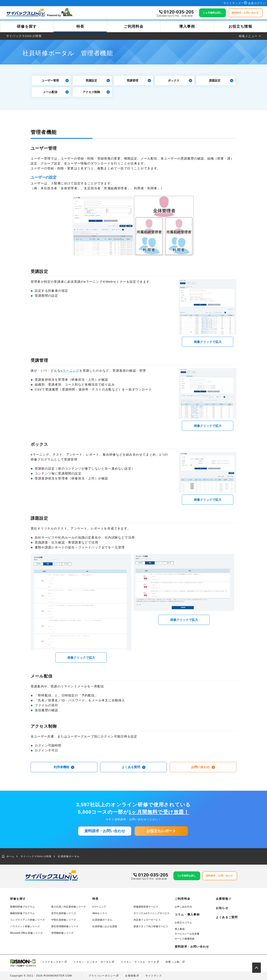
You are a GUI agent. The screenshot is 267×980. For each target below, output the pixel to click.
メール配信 (56, 92)
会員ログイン (255, 3)
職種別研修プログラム (22, 913)
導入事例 (187, 26)
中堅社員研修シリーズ (64, 920)
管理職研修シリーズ (62, 933)
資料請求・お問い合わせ (105, 831)
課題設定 (221, 80)
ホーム (8, 856)
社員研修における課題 (105, 926)
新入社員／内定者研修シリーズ (68, 907)
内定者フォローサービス (147, 920)
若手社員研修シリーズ (64, 913)
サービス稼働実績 (185, 939)
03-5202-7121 (165, 16)
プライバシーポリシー (102, 976)
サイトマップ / (234, 3)
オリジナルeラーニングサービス (151, 913)
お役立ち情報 (240, 26)
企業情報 (222, 899)
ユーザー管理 (55, 80)
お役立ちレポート (161, 831)
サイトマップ (154, 976)
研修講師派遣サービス (146, 907)
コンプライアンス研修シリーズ (27, 920)
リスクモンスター (53, 962)
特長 (80, 26)
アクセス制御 (96, 92)
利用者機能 (64, 767)
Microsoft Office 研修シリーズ (26, 933)
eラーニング (70, 371)
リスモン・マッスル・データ (138, 962)
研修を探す (27, 26)
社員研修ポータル (69, 856)
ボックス (180, 80)
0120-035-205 (179, 12)
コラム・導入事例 (187, 915)
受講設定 (98, 80)
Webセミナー (100, 913)
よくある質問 (133, 767)
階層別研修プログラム (22, 907)
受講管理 (139, 80)
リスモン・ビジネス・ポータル (92, 962)
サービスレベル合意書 (187, 934)
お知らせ (222, 908)
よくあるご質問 (227, 917)
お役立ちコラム (183, 923)
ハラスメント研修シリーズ (25, 926)
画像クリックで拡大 (208, 342)
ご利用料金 (133, 26)
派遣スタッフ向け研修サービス (151, 926)
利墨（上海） (174, 962)
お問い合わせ (203, 767)
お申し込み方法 (183, 907)
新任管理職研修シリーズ (65, 926)
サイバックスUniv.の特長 (36, 856)
